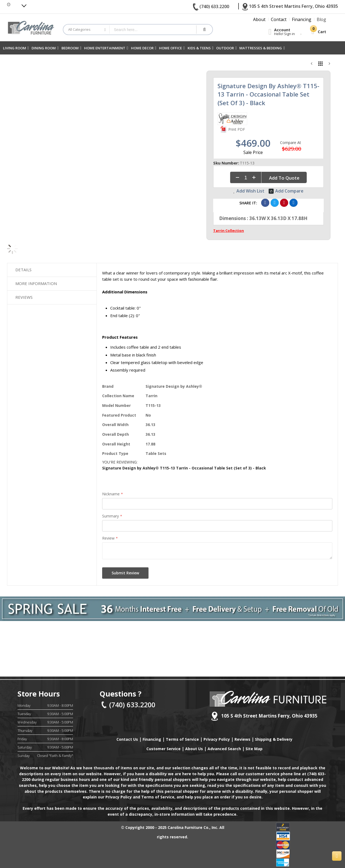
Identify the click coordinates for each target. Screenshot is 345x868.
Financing (152, 739)
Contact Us (127, 739)
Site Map (254, 749)
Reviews (24, 294)
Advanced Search (224, 749)
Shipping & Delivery (274, 739)
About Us (194, 749)
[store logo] (31, 27)
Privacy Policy (217, 739)
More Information (36, 282)
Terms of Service (182, 739)
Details (23, 269)
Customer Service (163, 749)
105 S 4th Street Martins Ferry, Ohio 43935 (264, 716)
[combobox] (153, 30)
